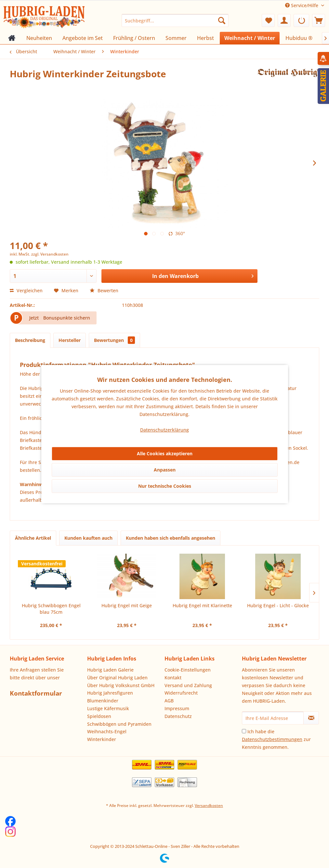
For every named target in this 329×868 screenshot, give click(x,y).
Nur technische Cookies (165, 486)
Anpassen (165, 470)
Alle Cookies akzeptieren (165, 453)
